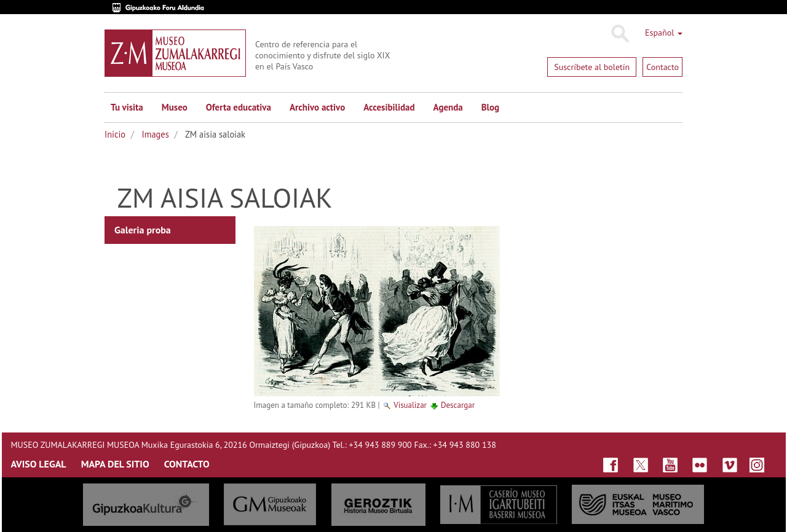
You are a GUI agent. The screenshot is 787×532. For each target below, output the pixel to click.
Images (156, 134)
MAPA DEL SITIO (115, 464)
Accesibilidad (389, 107)
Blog (490, 107)
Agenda (448, 107)
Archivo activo (317, 107)
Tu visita (127, 107)
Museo (175, 107)
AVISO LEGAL (39, 464)
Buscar (619, 34)
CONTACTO (187, 464)
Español (664, 33)
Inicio (115, 134)
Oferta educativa (239, 107)
